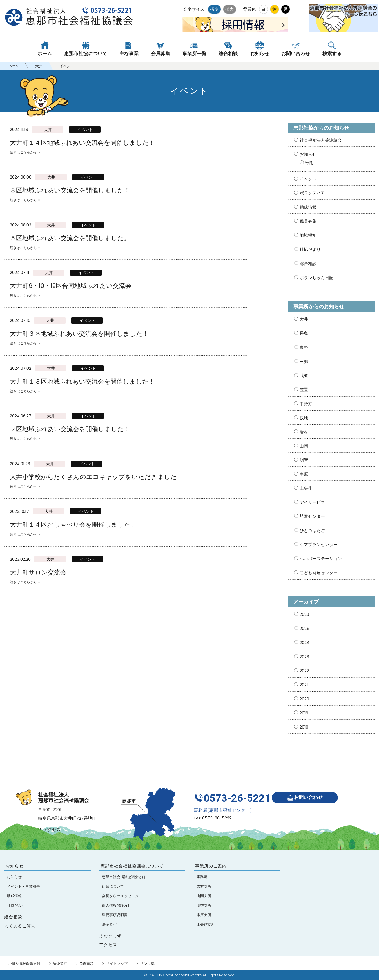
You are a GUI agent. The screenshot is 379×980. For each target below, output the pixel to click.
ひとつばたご (312, 530)
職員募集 (308, 221)
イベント (85, 130)
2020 (304, 699)
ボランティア (312, 193)
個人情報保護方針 (26, 964)
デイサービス (312, 502)
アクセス (49, 829)
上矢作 (306, 488)
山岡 (304, 446)
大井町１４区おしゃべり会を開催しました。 (73, 524)
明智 (304, 460)
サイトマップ (117, 964)
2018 (304, 727)
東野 (304, 347)
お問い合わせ (306, 797)
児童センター (312, 516)
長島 (304, 333)
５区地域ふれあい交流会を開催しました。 (70, 238)
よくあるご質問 (20, 926)
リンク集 (147, 964)
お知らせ (308, 154)
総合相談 (308, 263)
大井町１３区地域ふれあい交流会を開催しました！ (82, 381)
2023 (304, 657)
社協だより (310, 249)
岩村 (304, 432)
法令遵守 (60, 964)
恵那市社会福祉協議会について (132, 866)
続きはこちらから (23, 152)
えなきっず (110, 936)
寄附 (309, 163)
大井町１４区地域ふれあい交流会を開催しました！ (82, 143)
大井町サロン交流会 (38, 572)
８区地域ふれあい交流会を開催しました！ (70, 190)
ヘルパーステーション (321, 559)
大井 (48, 130)
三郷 (304, 361)
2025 (305, 628)
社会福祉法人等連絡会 (321, 140)
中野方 (306, 404)
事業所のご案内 (211, 866)
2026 (304, 614)
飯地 (304, 418)
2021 (304, 685)
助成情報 (308, 207)
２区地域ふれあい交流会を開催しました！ (70, 429)
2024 (305, 642)
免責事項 (86, 964)
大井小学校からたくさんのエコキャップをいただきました (93, 477)
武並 (304, 376)
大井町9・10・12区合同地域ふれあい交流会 (71, 286)
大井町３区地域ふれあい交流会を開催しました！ (79, 334)
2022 (304, 671)
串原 (304, 474)
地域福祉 (308, 235)
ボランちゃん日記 (316, 278)
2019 (304, 713)
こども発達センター (319, 573)
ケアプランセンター (319, 544)
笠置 (304, 390)
